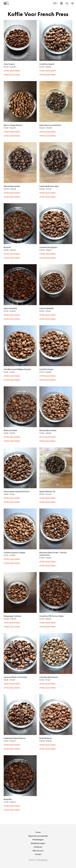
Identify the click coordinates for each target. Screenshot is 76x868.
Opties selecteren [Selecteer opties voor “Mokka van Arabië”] (12, 437)
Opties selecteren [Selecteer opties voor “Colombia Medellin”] (47, 315)
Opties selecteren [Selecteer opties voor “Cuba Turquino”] (12, 71)
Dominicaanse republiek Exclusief (17, 491)
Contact (38, 854)
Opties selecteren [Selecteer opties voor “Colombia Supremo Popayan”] (12, 559)
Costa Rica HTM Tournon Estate (51, 616)
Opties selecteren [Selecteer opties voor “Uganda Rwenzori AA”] (47, 498)
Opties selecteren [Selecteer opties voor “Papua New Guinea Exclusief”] (47, 132)
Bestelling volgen (38, 843)
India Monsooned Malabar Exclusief (17, 369)
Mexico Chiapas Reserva (13, 125)
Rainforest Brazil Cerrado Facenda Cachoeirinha (53, 554)
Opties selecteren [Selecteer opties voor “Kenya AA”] (12, 254)
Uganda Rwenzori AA (47, 491)
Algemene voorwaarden (38, 836)
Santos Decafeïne (10, 308)
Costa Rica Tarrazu (46, 369)
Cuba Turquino (9, 64)
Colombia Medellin (47, 308)
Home (38, 832)
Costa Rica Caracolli (47, 64)
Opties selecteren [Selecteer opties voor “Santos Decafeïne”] (12, 315)
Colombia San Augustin (48, 247)
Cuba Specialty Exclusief (49, 677)
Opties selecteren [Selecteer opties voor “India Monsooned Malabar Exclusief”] (12, 376)
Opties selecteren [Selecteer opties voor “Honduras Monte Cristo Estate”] (12, 684)
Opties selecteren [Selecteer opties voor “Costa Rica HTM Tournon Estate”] (47, 623)
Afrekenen (38, 847)
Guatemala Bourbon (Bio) (49, 186)
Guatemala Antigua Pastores (15, 738)
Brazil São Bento (46, 738)
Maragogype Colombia (12, 616)
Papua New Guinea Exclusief (50, 125)
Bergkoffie (8, 799)
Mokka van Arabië (10, 430)
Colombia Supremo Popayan (14, 553)
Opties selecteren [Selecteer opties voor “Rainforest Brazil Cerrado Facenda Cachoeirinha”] (47, 562)
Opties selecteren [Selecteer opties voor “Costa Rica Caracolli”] (47, 71)
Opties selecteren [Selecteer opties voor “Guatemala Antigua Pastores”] (12, 745)
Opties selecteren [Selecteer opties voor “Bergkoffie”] (12, 806)
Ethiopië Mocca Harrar (48, 430)
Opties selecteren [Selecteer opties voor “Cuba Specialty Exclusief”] (47, 684)
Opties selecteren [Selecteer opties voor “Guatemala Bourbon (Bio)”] (47, 193)
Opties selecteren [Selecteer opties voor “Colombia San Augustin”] (47, 254)
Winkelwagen (38, 840)
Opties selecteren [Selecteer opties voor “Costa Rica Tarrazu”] (47, 376)
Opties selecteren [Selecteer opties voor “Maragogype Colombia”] (12, 623)
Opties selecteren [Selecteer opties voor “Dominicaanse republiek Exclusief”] (12, 498)
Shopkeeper (43, 860)
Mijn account (38, 851)
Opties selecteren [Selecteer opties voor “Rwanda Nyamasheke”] (12, 193)
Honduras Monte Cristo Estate (15, 677)
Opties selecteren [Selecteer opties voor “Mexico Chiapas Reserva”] (12, 132)
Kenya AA (7, 247)
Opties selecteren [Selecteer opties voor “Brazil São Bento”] (47, 745)
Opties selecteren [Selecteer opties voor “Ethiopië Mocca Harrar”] (47, 437)
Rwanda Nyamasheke (12, 186)
